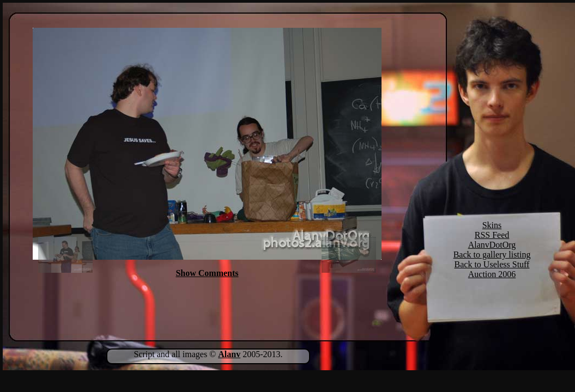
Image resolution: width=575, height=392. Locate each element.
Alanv (229, 354)
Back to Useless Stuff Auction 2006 (492, 269)
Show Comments (207, 273)
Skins (492, 225)
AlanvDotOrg (492, 245)
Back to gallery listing (492, 255)
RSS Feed (492, 235)
